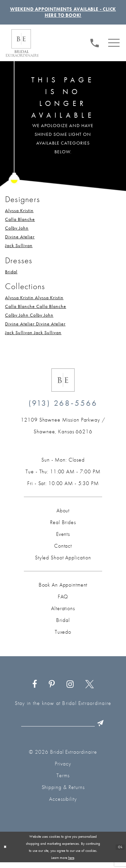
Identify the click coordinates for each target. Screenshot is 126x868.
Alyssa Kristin (19, 215)
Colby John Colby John (29, 319)
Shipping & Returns (63, 793)
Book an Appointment (63, 589)
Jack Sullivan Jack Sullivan (33, 337)
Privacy (63, 769)
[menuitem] (95, 47)
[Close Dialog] (6, 853)
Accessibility (63, 805)
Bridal (11, 276)
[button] (114, 47)
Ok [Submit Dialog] (120, 852)
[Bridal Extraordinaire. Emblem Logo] (63, 384)
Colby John (17, 232)
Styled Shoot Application (63, 562)
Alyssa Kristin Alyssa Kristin (34, 302)
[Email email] (64, 728)
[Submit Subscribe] (107, 728)
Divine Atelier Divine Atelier (35, 328)
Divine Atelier (20, 241)
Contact (63, 550)
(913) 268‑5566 (63, 407)
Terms (63, 781)
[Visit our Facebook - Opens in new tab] (35, 689)
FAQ (63, 601)
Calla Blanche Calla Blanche (36, 311)
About (63, 515)
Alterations (63, 613)
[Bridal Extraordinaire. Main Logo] (22, 47)
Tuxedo (63, 636)
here (71, 863)
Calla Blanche (20, 224)
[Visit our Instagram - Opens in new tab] (70, 689)
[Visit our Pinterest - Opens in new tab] (52, 689)
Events (63, 538)
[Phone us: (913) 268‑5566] (95, 46)
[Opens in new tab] (63, 430)
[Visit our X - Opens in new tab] (89, 689)
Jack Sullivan (19, 250)
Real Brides (63, 527)
